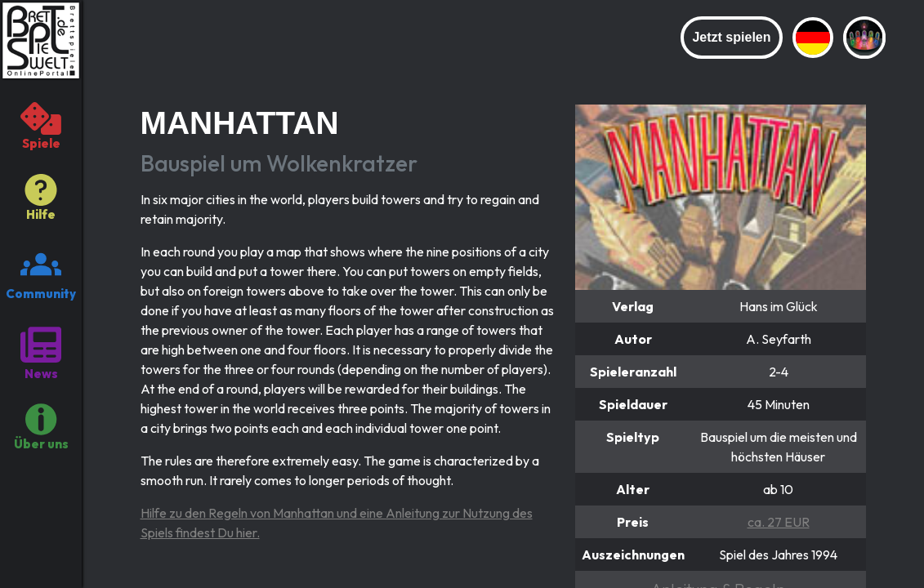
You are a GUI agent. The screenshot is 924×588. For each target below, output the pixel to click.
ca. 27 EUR (779, 522)
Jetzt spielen (731, 37)
